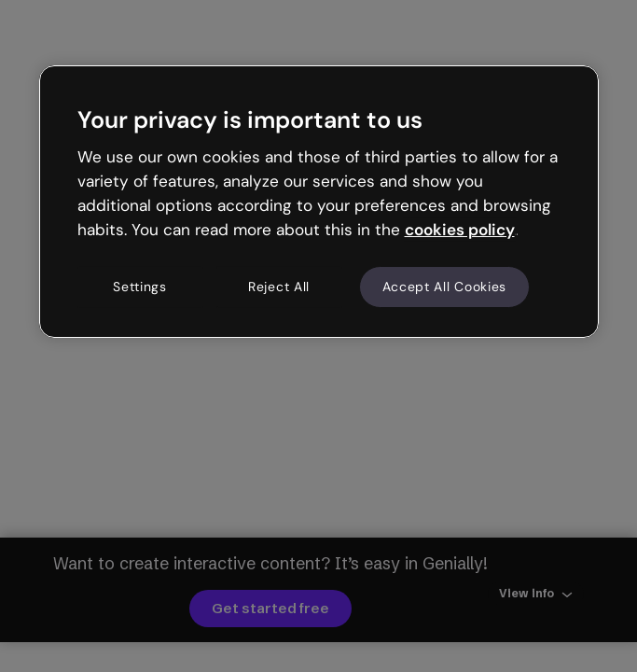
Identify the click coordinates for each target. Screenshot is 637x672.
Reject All (279, 287)
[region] (319, 202)
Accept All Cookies (445, 287)
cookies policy (460, 230)
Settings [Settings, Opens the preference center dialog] (140, 287)
